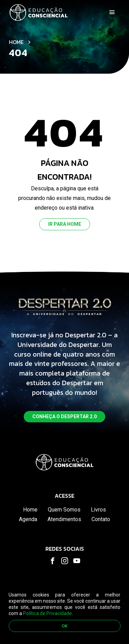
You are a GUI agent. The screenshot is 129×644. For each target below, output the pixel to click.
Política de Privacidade (47, 613)
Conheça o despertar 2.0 (64, 416)
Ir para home (65, 224)
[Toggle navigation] (112, 12)
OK (64, 626)
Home (16, 42)
